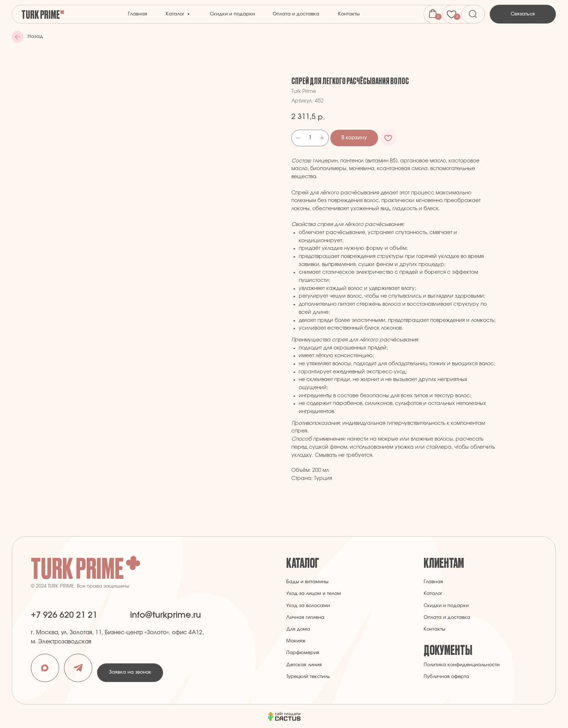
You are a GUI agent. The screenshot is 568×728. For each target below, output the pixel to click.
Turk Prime (41, 14)
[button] (523, 14)
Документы (448, 649)
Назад (35, 37)
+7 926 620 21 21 (64, 615)
